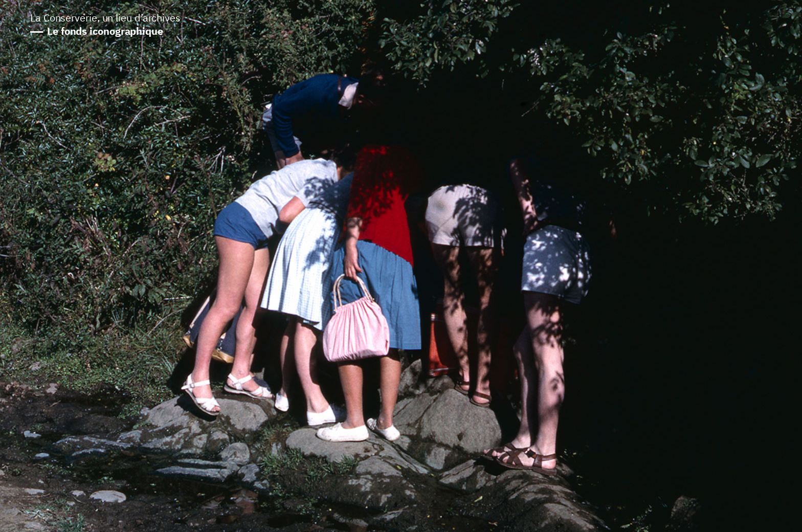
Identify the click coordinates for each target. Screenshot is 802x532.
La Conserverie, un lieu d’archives (105, 25)
